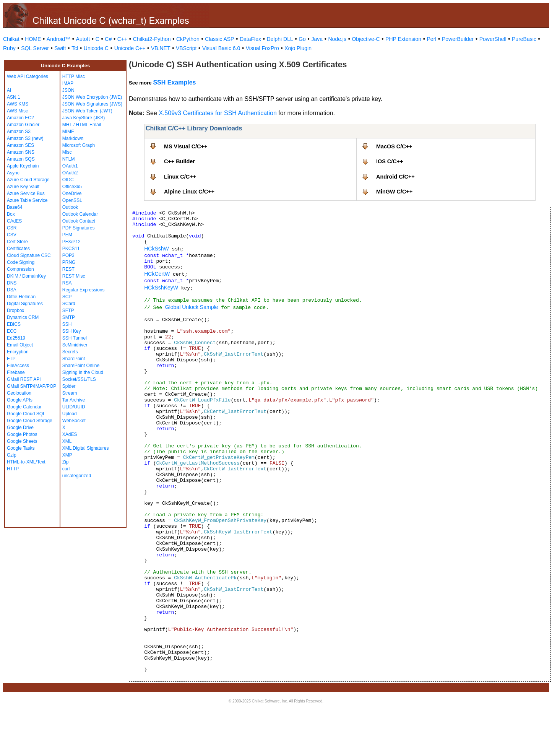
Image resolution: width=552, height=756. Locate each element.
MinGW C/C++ (394, 192)
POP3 (68, 255)
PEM (67, 235)
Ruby (9, 48)
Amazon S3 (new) (25, 138)
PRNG (69, 262)
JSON (68, 90)
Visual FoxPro (262, 48)
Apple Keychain (23, 166)
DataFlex (250, 39)
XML (67, 441)
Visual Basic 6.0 (221, 48)
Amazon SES (20, 145)
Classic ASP (219, 39)
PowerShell (493, 39)
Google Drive (20, 428)
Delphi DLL (280, 39)
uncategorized (77, 476)
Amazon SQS (21, 159)
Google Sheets (22, 441)
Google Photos (22, 434)
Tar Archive (74, 400)
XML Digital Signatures (86, 448)
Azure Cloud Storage (28, 180)
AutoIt (83, 39)
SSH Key (72, 331)
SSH (67, 324)
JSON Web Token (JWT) (87, 111)
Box (11, 214)
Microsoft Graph (79, 145)
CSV (12, 235)
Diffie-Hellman (21, 297)
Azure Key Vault (23, 187)
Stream (70, 393)
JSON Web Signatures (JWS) (92, 104)
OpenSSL (72, 200)
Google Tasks (21, 448)
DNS (12, 283)
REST (68, 269)
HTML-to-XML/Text (26, 462)
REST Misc (74, 276)
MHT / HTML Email (82, 125)
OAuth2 (70, 173)
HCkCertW (157, 274)
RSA (67, 283)
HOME (33, 39)
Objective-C (366, 39)
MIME (68, 132)
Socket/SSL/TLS (79, 379)
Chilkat (11, 39)
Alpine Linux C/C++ (189, 192)
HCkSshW (157, 249)
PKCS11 (71, 249)
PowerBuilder (458, 39)
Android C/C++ (395, 177)
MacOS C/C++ (394, 146)
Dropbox (15, 311)
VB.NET (161, 48)
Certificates (18, 249)
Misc (67, 152)
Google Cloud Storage (30, 421)
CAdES (14, 221)
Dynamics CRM (23, 317)
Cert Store (17, 242)
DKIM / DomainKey (26, 276)
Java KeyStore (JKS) (84, 118)
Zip (66, 462)
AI (9, 90)
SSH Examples (174, 82)
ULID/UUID (74, 407)
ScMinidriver (75, 345)
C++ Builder (179, 161)
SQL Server (35, 48)
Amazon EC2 (20, 118)
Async (13, 173)
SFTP (68, 311)
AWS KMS (18, 104)
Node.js (337, 39)
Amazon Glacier (23, 125)
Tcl (75, 48)
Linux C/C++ (180, 177)
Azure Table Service (27, 200)
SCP (67, 297)
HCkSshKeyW (161, 288)
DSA (12, 290)
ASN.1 (14, 97)
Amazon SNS (21, 152)
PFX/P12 (71, 242)
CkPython (188, 39)
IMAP (68, 83)
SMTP (69, 317)
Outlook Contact (79, 221)
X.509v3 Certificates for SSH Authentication (218, 113)
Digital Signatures (25, 304)
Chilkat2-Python (152, 39)
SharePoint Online (81, 366)
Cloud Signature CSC (29, 255)
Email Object (20, 345)
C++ (122, 39)
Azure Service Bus (26, 193)
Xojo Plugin (298, 48)
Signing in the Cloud (83, 372)
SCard (69, 304)
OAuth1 (70, 166)
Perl (432, 39)
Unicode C (96, 48)
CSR (12, 228)
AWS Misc (17, 111)
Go (302, 39)
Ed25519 (16, 338)
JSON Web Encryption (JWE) (92, 97)
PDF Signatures (79, 228)
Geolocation (19, 393)
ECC (12, 331)
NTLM (69, 159)
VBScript (186, 48)
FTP (11, 359)
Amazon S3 (19, 132)
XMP (67, 455)
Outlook (70, 207)
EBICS (14, 324)
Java (317, 39)
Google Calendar (24, 407)
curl (66, 469)
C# (108, 39)
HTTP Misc (74, 76)
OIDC (68, 180)
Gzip (12, 455)
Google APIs (20, 400)
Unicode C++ (130, 48)
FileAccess (18, 366)
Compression (20, 269)
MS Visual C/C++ (186, 146)
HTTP (13, 469)
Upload (70, 414)
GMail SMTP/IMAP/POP (32, 386)
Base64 (15, 207)
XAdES (70, 434)
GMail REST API (24, 379)
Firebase (16, 372)
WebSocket (74, 421)
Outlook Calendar (80, 214)
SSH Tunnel (75, 338)
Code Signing (21, 262)
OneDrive (72, 193)
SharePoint (74, 359)
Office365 (72, 187)
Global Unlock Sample (192, 307)
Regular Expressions (84, 290)
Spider (69, 386)
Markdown (73, 138)
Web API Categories (28, 76)
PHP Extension (403, 39)
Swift (60, 48)
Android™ (58, 39)
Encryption (18, 352)
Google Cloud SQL (26, 414)
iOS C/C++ (390, 161)
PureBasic (524, 39)
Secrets (70, 352)
